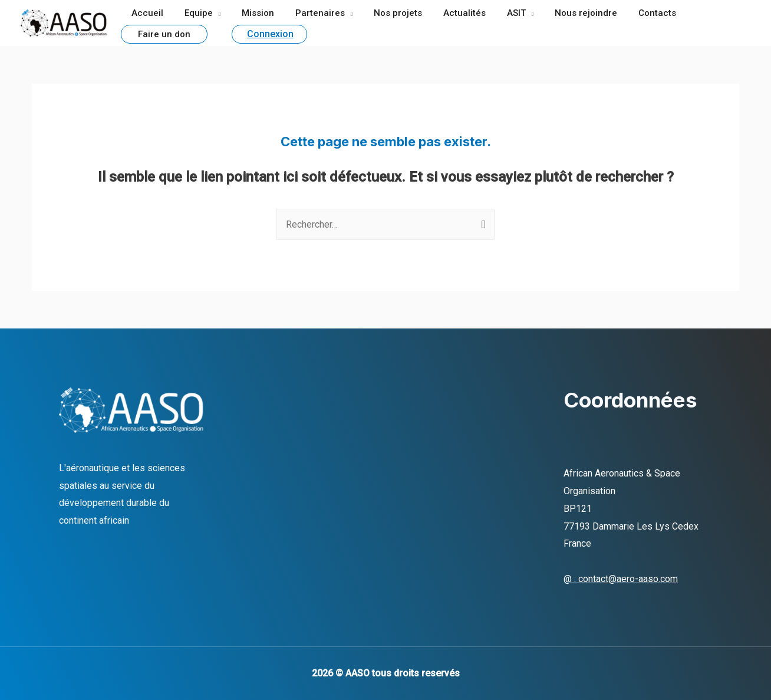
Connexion (177, 32)
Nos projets (383, 13)
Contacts (628, 13)
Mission (250, 13)
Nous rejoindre (561, 13)
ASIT (494, 13)
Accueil (146, 13)
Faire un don (698, 14)
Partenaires (308, 13)
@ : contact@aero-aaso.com (621, 579)
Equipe (193, 13)
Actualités (446, 13)
